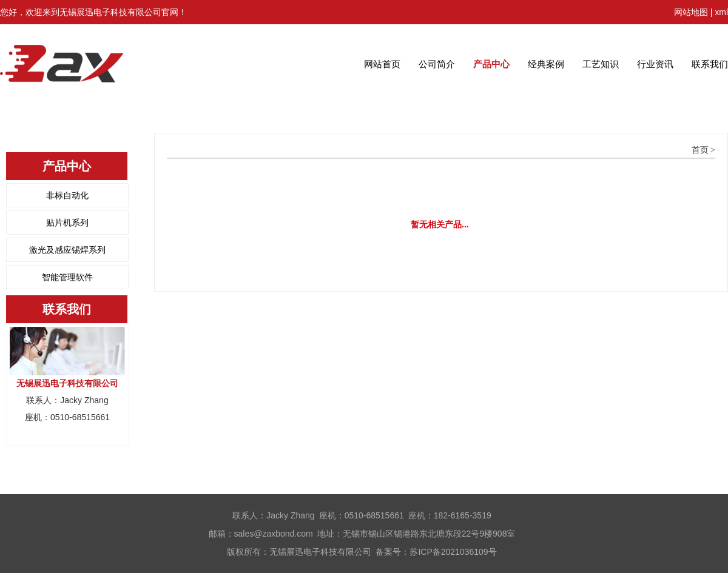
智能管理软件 (67, 277)
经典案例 (546, 64)
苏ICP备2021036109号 (453, 552)
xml (721, 12)
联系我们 (710, 64)
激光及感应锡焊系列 (67, 250)
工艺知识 (601, 64)
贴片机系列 (67, 223)
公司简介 (437, 64)
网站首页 (382, 64)
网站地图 (691, 12)
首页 (700, 150)
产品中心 (491, 64)
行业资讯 (655, 64)
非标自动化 (67, 195)
